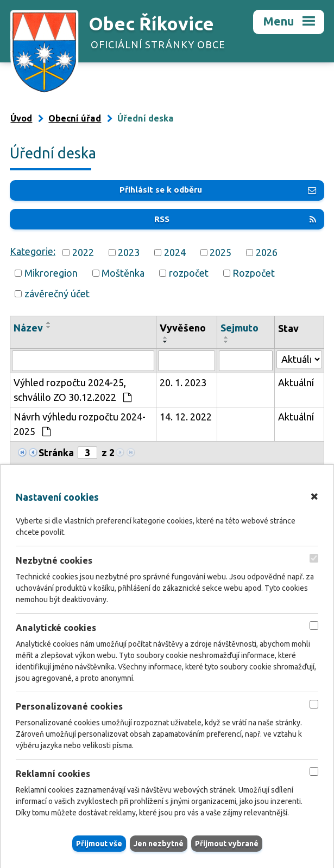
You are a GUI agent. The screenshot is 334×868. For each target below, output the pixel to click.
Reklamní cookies (53, 774)
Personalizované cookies (69, 707)
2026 (267, 252)
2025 (220, 252)
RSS (235, 219)
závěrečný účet (57, 293)
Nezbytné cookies (54, 560)
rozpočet (189, 273)
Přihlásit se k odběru (218, 190)
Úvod (21, 118)
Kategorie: (33, 251)
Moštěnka (123, 273)
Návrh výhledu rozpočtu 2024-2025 (80, 424)
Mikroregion (51, 273)
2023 (129, 252)
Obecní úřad (75, 118)
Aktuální (296, 382)
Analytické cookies (56, 628)
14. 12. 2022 (186, 417)
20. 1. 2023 (183, 382)
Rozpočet (254, 273)
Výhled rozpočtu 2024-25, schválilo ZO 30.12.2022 (73, 390)
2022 (83, 252)
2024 (175, 252)
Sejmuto (240, 328)
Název (28, 328)
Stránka (56, 452)
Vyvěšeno (183, 328)
